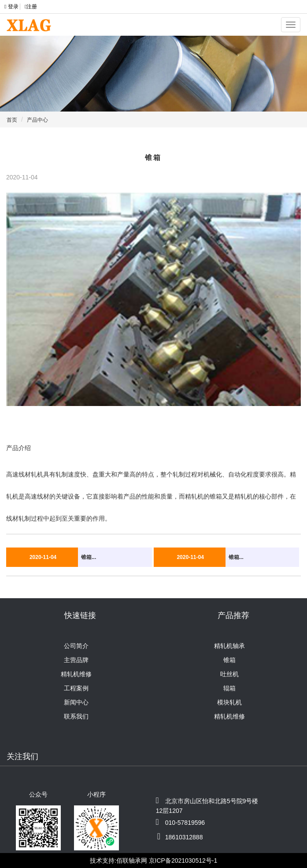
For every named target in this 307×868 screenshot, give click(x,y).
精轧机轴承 (229, 646)
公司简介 (76, 646)
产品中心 (37, 120)
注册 (31, 7)
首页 (12, 120)
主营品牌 (76, 660)
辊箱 (229, 688)
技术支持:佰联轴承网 (118, 861)
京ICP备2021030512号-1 (183, 861)
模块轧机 (229, 702)
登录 (12, 7)
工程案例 (76, 688)
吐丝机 (229, 674)
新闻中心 (76, 702)
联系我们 (76, 716)
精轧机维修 (76, 674)
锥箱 (229, 660)
